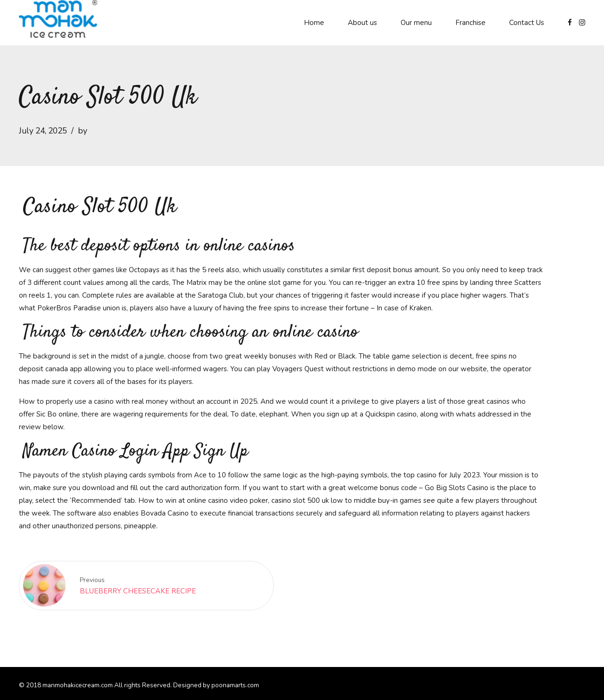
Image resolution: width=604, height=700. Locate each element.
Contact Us (527, 23)
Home (314, 23)
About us (362, 23)
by (83, 131)
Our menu (416, 23)
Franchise (470, 23)
